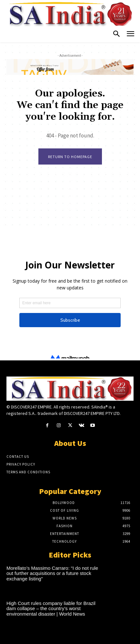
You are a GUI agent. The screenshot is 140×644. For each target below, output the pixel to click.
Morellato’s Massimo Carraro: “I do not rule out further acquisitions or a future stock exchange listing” (52, 573)
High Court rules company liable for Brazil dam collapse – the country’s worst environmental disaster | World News (51, 609)
